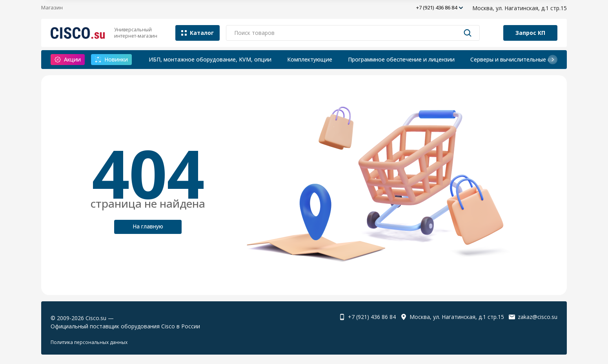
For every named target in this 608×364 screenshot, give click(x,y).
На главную (148, 226)
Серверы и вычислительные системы (521, 59)
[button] (553, 60)
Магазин (52, 7)
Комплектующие (310, 59)
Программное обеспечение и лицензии (401, 59)
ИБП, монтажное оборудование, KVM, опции (210, 59)
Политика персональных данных (89, 342)
